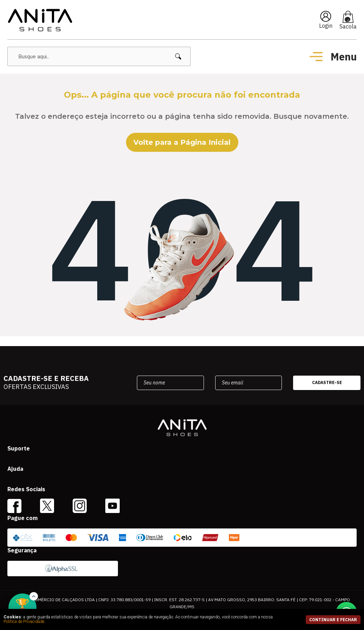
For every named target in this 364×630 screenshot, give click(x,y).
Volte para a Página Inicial (182, 142)
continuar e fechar (333, 620)
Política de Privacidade (24, 622)
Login (326, 26)
